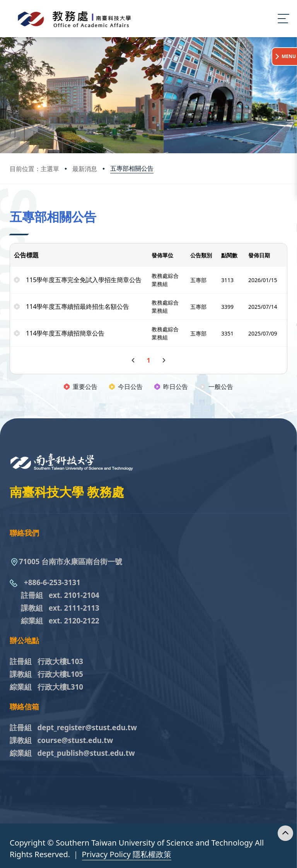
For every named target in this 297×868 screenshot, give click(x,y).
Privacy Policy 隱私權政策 (127, 854)
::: (12, 206)
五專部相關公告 (132, 168)
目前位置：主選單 (34, 169)
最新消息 (85, 169)
